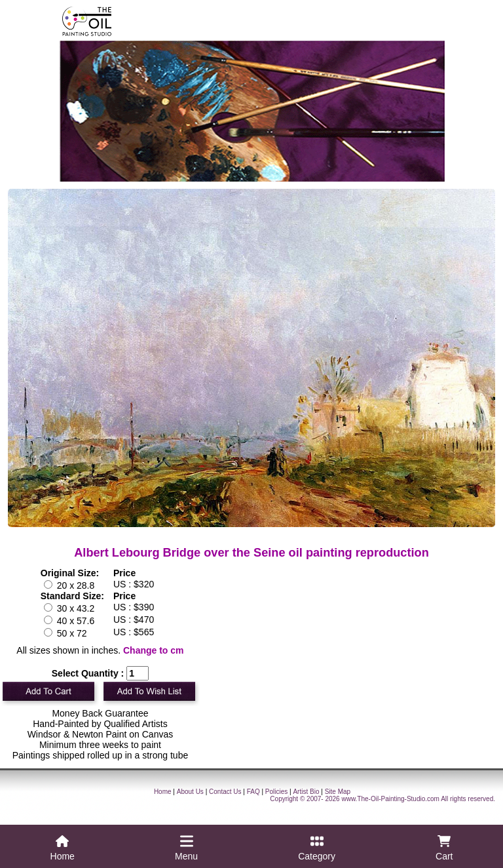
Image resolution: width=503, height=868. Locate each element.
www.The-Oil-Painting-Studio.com (390, 799)
